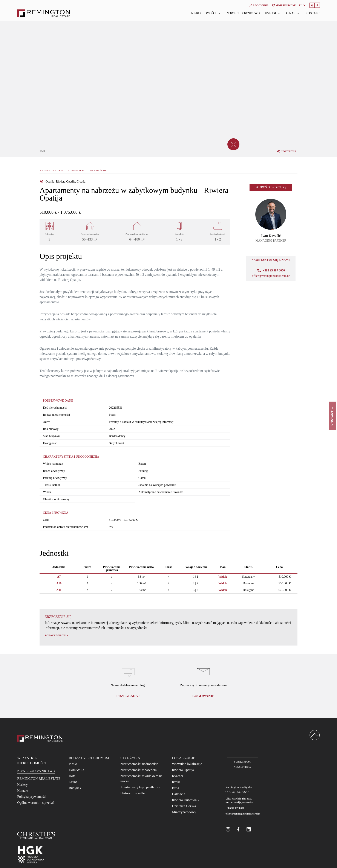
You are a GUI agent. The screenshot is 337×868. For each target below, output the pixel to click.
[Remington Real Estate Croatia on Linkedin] (249, 829)
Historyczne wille (133, 793)
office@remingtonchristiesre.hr (271, 276)
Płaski (73, 764)
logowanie (203, 696)
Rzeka (176, 782)
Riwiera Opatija (183, 770)
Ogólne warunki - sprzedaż (36, 803)
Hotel (73, 776)
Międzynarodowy (184, 812)
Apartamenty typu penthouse (140, 787)
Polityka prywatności (32, 797)
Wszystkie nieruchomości (31, 761)
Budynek (75, 788)
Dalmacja (178, 794)
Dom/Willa (76, 770)
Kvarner (178, 776)
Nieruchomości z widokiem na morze (141, 779)
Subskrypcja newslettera (242, 764)
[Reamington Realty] (40, 738)
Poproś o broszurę (271, 187)
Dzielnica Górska (184, 806)
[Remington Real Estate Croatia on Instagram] (228, 829)
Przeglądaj (128, 696)
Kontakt (313, 13)
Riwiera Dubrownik (186, 800)
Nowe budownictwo (243, 13)
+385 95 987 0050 (235, 808)
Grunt (73, 782)
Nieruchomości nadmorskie (139, 764)
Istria (175, 788)
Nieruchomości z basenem (139, 770)
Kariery (22, 785)
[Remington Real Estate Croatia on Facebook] (238, 829)
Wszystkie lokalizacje (187, 764)
